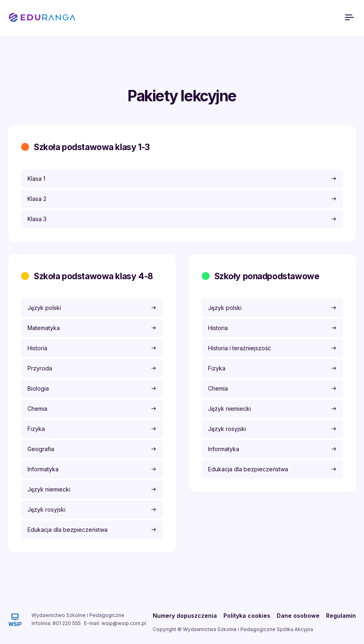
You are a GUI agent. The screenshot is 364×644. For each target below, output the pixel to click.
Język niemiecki (49, 489)
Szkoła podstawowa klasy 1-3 (92, 147)
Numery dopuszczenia (185, 616)
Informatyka (43, 469)
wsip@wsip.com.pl (124, 623)
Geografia (41, 449)
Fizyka (36, 429)
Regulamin (341, 616)
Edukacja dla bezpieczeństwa (67, 530)
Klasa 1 (36, 179)
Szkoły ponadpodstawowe (267, 276)
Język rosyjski (46, 509)
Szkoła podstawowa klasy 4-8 (94, 276)
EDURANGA (42, 18)
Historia (37, 348)
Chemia (37, 409)
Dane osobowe (298, 616)
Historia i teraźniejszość (240, 348)
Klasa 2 (37, 199)
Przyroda (40, 368)
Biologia (38, 388)
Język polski (44, 308)
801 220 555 (67, 623)
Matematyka (44, 328)
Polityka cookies (247, 616)
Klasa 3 (37, 219)
